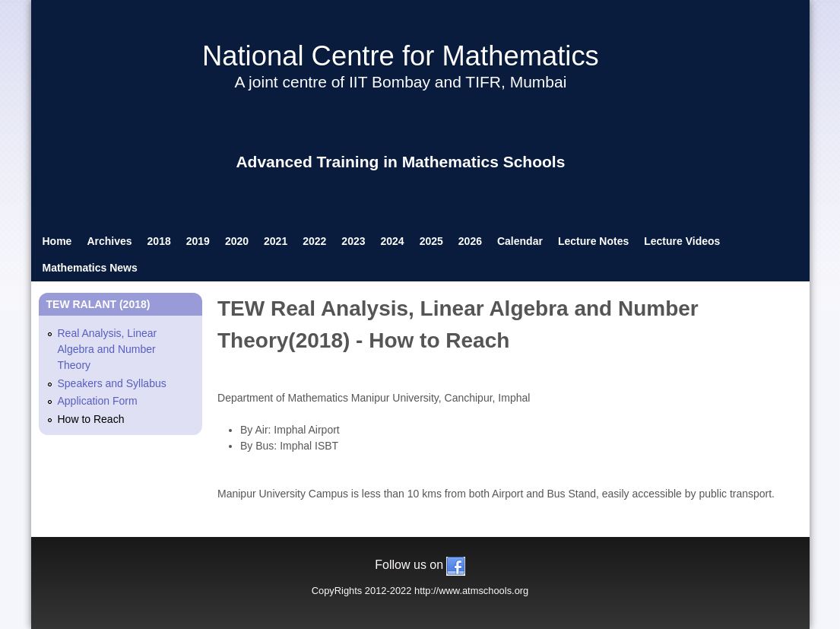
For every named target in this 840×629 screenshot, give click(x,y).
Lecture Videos (682, 241)
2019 (198, 241)
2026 (470, 241)
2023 (353, 241)
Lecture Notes (593, 241)
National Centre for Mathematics (401, 56)
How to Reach (91, 419)
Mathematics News (90, 268)
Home (57, 241)
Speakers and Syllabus (112, 383)
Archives (109, 241)
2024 (393, 241)
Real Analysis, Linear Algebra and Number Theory (108, 349)
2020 (237, 241)
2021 (276, 241)
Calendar (520, 241)
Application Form (98, 401)
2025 (431, 241)
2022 (314, 241)
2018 (159, 241)
